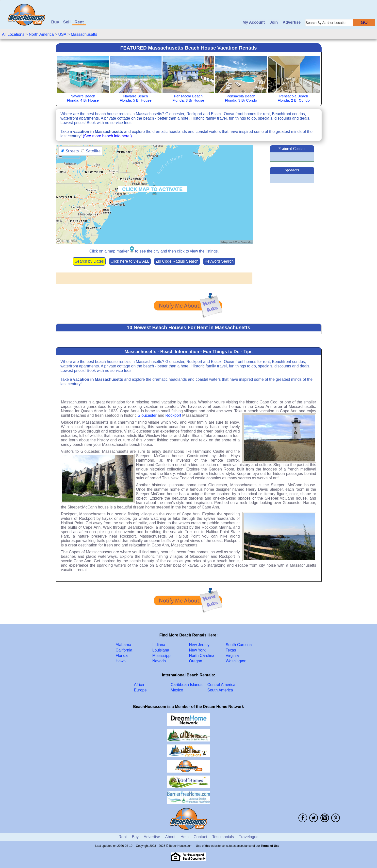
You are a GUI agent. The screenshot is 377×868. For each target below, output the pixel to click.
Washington (236, 661)
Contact (200, 837)
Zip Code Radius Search (177, 261)
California (124, 650)
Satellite (93, 151)
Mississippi (162, 656)
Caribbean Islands (187, 685)
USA (62, 34)
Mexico (177, 690)
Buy (55, 22)
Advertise (292, 22)
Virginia (232, 656)
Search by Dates (89, 261)
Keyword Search (219, 261)
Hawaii (122, 661)
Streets (72, 151)
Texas (231, 650)
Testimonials (223, 837)
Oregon (196, 661)
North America (41, 34)
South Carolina (239, 645)
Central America (221, 685)
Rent (79, 22)
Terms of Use (270, 846)
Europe (140, 690)
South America (220, 690)
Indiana (159, 645)
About (170, 837)
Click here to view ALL (130, 261)
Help (185, 837)
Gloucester (147, 415)
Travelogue (249, 837)
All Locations (13, 34)
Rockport (173, 415)
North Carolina (202, 656)
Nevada (159, 661)
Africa (139, 685)
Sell (67, 22)
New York (197, 650)
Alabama (123, 645)
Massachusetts (84, 34)
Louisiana (161, 650)
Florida (122, 656)
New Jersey (199, 645)
